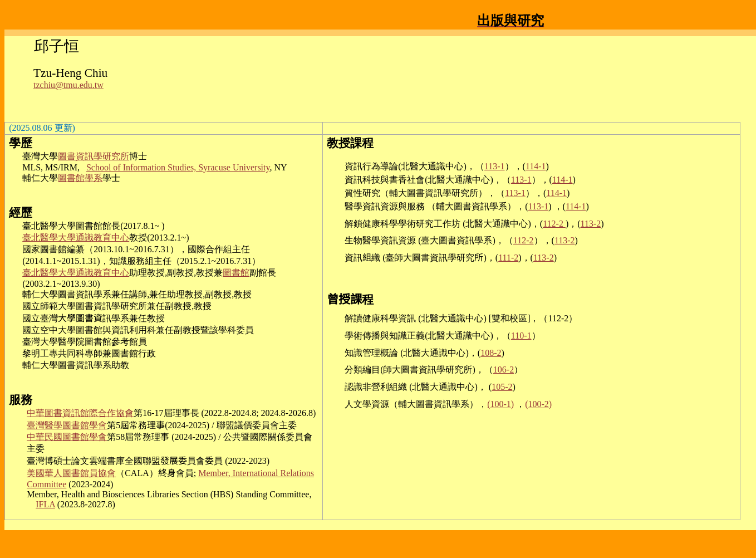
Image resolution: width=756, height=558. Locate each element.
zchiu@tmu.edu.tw (69, 85)
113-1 (495, 166)
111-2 (508, 258)
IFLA (45, 504)
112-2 (554, 224)
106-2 (504, 369)
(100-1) (500, 404)
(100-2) (538, 404)
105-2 (502, 387)
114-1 (536, 166)
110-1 (521, 336)
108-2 (491, 353)
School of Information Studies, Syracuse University (178, 167)
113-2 (591, 224)
